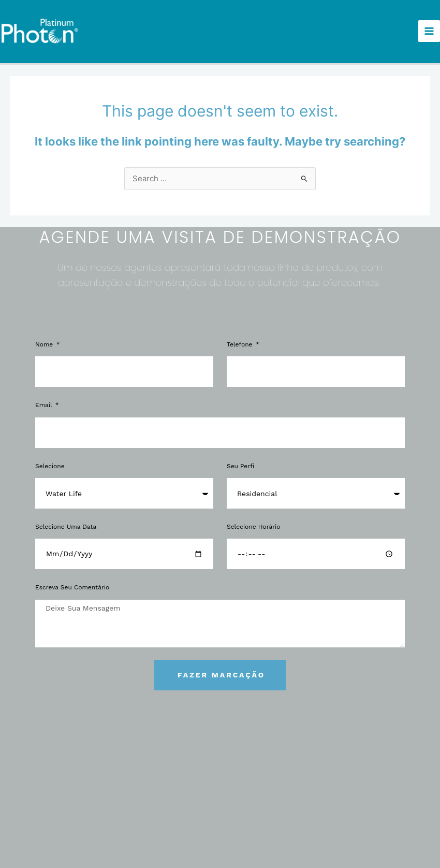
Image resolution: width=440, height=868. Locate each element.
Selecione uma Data (66, 522)
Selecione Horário (254, 522)
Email (45, 400)
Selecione (50, 461)
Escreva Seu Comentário (72, 583)
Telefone (241, 340)
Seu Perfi (240, 461)
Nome (45, 340)
